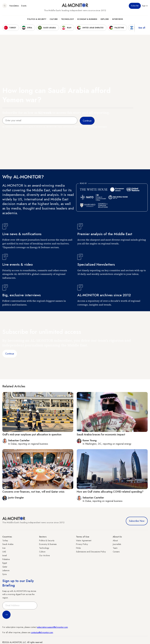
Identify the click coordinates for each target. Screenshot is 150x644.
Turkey (5, 541)
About (115, 541)
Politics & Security (37, 19)
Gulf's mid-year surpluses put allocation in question (32, 435)
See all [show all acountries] (142, 28)
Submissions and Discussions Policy (91, 552)
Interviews (118, 19)
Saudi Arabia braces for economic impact (101, 435)
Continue (10, 354)
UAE (4, 552)
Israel (5, 555)
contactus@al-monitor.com (42, 632)
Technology (67, 19)
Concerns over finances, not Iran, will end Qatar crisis (33, 492)
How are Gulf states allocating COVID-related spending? (110, 492)
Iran (4, 548)
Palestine (6, 559)
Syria (4, 574)
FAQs (78, 548)
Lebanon (6, 570)
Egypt (5, 563)
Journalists (117, 544)
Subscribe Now (137, 521)
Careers (116, 552)
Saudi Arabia (8, 544)
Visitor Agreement (84, 541)
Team (115, 548)
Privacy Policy (82, 544)
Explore (105, 19)
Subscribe (135, 6)
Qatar (5, 567)
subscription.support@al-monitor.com (52, 627)
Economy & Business (87, 19)
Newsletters (14, 6)
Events (24, 6)
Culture (54, 19)
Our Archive (44, 555)
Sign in (145, 6)
